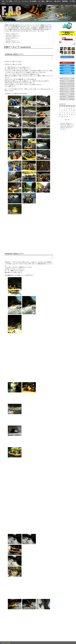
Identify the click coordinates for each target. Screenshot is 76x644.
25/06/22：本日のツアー (12, 34)
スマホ (4, 4)
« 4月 (65, 120)
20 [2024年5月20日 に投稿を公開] (60, 114)
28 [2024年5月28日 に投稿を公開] (62, 116)
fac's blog (8, 643)
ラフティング (17, 1)
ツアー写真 (72, 1)
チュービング (25, 1)
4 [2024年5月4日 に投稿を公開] (71, 108)
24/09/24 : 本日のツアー (12, 38)
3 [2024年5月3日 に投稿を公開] (69, 108)
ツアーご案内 (9, 1)
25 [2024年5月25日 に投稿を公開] (72, 114)
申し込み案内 (33, 1)
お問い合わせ (57, 1)
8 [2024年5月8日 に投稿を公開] (64, 110)
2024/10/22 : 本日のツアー (13, 37)
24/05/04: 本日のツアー (14, 54)
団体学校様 (65, 1)
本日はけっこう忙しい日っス (13, 42)
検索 (60, 42)
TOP (3, 1)
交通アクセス (49, 1)
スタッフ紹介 (41, 1)
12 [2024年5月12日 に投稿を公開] (74, 110)
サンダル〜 (8, 40)
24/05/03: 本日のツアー (14, 254)
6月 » (69, 120)
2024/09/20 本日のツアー (12, 41)
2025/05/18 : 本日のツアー (13, 35)
